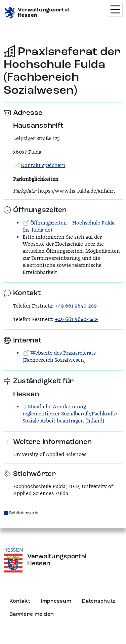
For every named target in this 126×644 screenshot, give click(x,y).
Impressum (56, 601)
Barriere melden (32, 614)
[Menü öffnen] (115, 9)
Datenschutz (99, 601)
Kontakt (20, 601)
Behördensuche (24, 513)
